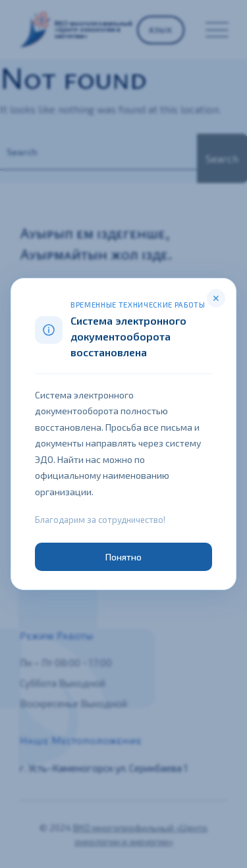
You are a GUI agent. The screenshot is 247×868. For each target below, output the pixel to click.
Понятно (124, 557)
